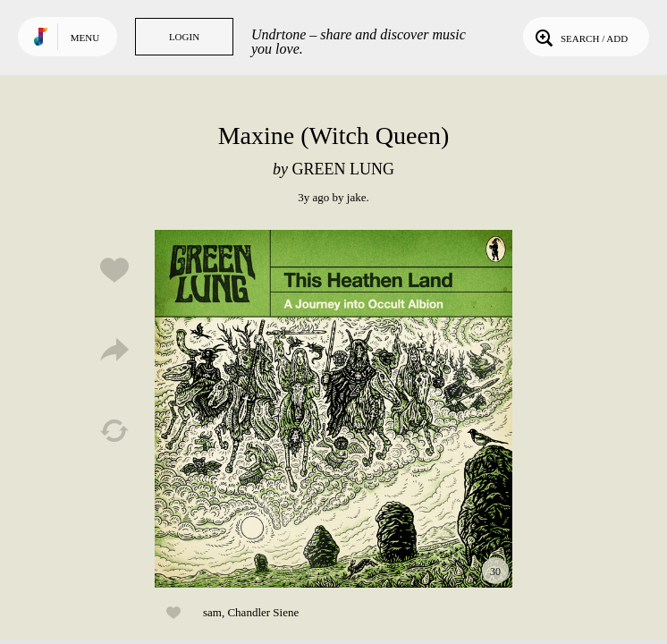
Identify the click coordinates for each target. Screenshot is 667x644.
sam (212, 612)
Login (184, 37)
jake (357, 197)
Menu (85, 38)
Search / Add (580, 37)
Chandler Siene (263, 612)
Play (333, 409)
